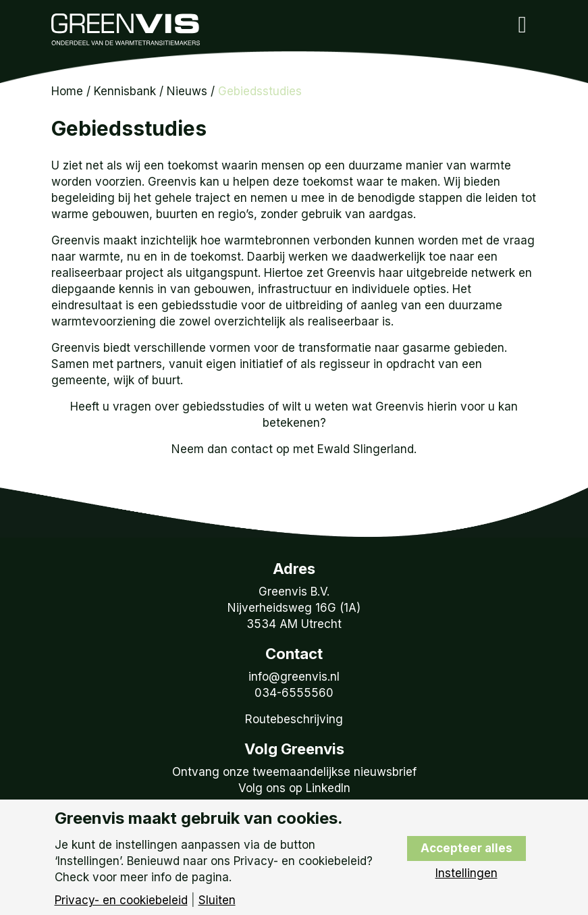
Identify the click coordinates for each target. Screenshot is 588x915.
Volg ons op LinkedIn (294, 788)
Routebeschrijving (294, 719)
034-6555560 (294, 693)
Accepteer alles (466, 848)
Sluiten (217, 900)
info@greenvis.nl (294, 677)
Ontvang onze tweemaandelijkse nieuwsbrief (294, 772)
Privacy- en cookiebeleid (121, 900)
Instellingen (466, 873)
